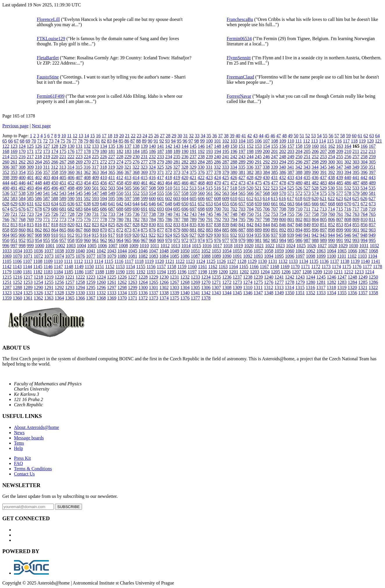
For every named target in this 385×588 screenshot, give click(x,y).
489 (372, 183)
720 (6, 214)
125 (30, 146)
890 (266, 230)
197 (242, 151)
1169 (285, 267)
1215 (7, 277)
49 (290, 136)
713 (323, 209)
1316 (310, 287)
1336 (143, 293)
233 (161, 157)
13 (81, 136)
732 (104, 214)
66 (10, 141)
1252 (17, 282)
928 (201, 235)
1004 (81, 246)
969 (161, 240)
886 (234, 230)
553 (144, 193)
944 (331, 235)
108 (275, 141)
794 (234, 219)
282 (185, 162)
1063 (321, 251)
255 (340, 157)
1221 (70, 277)
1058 (269, 251)
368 (136, 172)
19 (116, 136)
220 (55, 157)
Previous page (15, 126)
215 (14, 157)
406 (71, 178)
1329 (70, 293)
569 (275, 193)
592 (87, 198)
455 (95, 183)
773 (63, 219)
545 (79, 193)
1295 (91, 287)
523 (274, 188)
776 (87, 219)
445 (14, 183)
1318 (331, 287)
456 (104, 183)
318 (103, 167)
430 (266, 178)
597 (128, 198)
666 (315, 204)
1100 (331, 256)
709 (291, 209)
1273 (237, 282)
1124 (200, 261)
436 (315, 178)
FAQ (18, 463)
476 (266, 183)
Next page (41, 126)
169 (14, 151)
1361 (28, 298)
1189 (110, 272)
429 (258, 178)
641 (112, 204)
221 (63, 157)
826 (120, 225)
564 (234, 193)
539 (30, 193)
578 (348, 193)
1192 (141, 272)
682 (71, 209)
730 (87, 214)
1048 (164, 251)
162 (331, 146)
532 (347, 188)
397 (372, 172)
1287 (7, 287)
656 (234, 204)
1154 (130, 267)
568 (266, 193)
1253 (28, 282)
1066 (352, 251)
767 (14, 219)
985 (291, 240)
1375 (174, 298)
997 (14, 246)
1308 (227, 287)
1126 (221, 261)
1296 (101, 287)
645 (144, 204)
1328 (59, 293)
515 (209, 188)
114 (322, 141)
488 (364, 183)
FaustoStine (48, 77)
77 (74, 141)
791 (209, 219)
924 (168, 235)
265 (47, 162)
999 (30, 246)
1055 (237, 251)
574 (315, 193)
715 (339, 209)
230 (136, 157)
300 (331, 162)
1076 (80, 256)
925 (177, 235)
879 (177, 230)
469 (209, 183)
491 (14, 188)
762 (348, 214)
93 (167, 141)
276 (136, 162)
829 (144, 225)
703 (242, 209)
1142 (7, 267)
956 (55, 240)
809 (356, 219)
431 (274, 178)
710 (299, 209)
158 (299, 146)
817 (47, 225)
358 (55, 172)
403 (47, 178)
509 (161, 188)
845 (275, 225)
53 (313, 136)
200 (266, 151)
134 (104, 146)
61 (360, 136)
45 (267, 136)
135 (112, 146)
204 (299, 151)
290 (250, 162)
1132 (283, 261)
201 (275, 151)
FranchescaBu (240, 19)
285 (209, 162)
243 (242, 157)
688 (120, 209)
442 (364, 178)
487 (356, 183)
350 (364, 167)
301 (340, 162)
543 (63, 193)
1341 (195, 293)
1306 (206, 287)
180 (104, 151)
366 (120, 172)
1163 (223, 267)
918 (120, 235)
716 (347, 209)
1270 (206, 282)
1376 (185, 298)
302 (348, 162)
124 (22, 146)
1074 (59, 256)
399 (14, 178)
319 (111, 167)
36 (215, 136)
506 (136, 188)
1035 (28, 251)
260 (6, 162)
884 (218, 230)
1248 (352, 277)
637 (79, 204)
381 (242, 172)
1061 (300, 251)
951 (14, 240)
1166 (254, 267)
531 (339, 188)
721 (14, 214)
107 (266, 141)
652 (201, 204)
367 (128, 172)
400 (22, 178)
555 (161, 193)
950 (6, 240)
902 (364, 230)
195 (226, 151)
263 (30, 162)
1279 (300, 282)
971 (177, 240)
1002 (60, 246)
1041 (91, 251)
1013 (175, 246)
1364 (59, 298)
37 (220, 136)
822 (87, 225)
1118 (139, 261)
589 (63, 198)
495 (47, 188)
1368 (101, 298)
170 (22, 151)
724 (38, 214)
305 (372, 162)
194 (218, 151)
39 (232, 136)
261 (14, 162)
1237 (237, 277)
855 (356, 225)
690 (136, 209)
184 (136, 151)
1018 (228, 246)
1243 (300, 277)
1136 (324, 261)
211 (356, 151)
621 (323, 198)
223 (79, 157)
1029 (343, 246)
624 (347, 198)
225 (95, 157)
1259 (91, 282)
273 (112, 162)
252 (315, 157)
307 (14, 167)
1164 (233, 267)
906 (22, 235)
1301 (154, 287)
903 (372, 230)
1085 (174, 256)
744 (201, 214)
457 (112, 183)
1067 (363, 251)
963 (112, 240)
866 (71, 230)
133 (95, 146)
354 (22, 172)
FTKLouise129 (51, 39)
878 (169, 230)
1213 (359, 272)
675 (14, 209)
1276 (269, 282)
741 (177, 214)
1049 (174, 251)
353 (14, 172)
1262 (122, 282)
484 (331, 183)
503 (112, 188)
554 (152, 193)
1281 (321, 282)
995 (372, 240)
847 (291, 225)
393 (340, 172)
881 (193, 230)
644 (136, 204)
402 (38, 178)
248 (283, 157)
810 (364, 219)
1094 (269, 256)
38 (226, 136)
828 (136, 225)
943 (323, 235)
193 (209, 151)
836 (201, 225)
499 (79, 188)
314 (71, 167)
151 (242, 146)
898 (331, 230)
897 (323, 230)
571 (291, 193)
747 (226, 214)
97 (191, 141)
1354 (331, 293)
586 (38, 198)
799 (275, 219)
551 (128, 193)
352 (6, 172)
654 (218, 204)
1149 (79, 267)
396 (364, 172)
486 (348, 183)
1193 (151, 272)
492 (22, 188)
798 (266, 219)
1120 (159, 261)
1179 (7, 272)
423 (209, 178)
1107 (27, 261)
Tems (19, 443)
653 (209, 204)
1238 (248, 277)
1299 (133, 287)
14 (87, 136)
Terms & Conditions (33, 469)
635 (63, 204)
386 (283, 172)
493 (30, 188)
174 (55, 151)
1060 (290, 251)
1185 (68, 272)
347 (339, 167)
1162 (213, 267)
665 (307, 204)
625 (356, 198)
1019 (238, 246)
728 (71, 214)
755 (291, 214)
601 (161, 198)
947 (356, 235)
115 (330, 141)
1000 (40, 246)
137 (128, 146)
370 (152, 172)
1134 (303, 261)
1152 (110, 267)
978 (234, 240)
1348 (269, 293)
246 (266, 157)
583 (14, 198)
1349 (279, 293)
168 (6, 151)
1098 (311, 256)
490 (6, 188)
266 (55, 162)
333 (225, 167)
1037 (49, 251)
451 (63, 183)
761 (340, 214)
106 (258, 141)
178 (87, 151)
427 (242, 178)
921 (144, 235)
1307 (216, 287)
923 (160, 235)
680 (55, 209)
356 (38, 172)
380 (234, 172)
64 (377, 136)
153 (258, 146)
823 (95, 225)
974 (201, 240)
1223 (91, 277)
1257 (70, 282)
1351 (300, 293)
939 (290, 235)
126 (38, 146)
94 (173, 141)
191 (193, 151)
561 (209, 193)
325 (160, 167)
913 (79, 235)
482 (315, 183)
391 (323, 172)
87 (133, 141)
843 (258, 225)
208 (331, 151)
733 (112, 214)
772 (55, 219)
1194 (161, 272)
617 (290, 198)
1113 (89, 261)
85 (121, 141)
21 (127, 136)
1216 (17, 277)
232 (152, 157)
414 (136, 178)
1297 (112, 287)
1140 (365, 261)
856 (364, 225)
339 (274, 167)
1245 (321, 277)
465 (177, 183)
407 (79, 178)
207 (323, 151)
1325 (28, 293)
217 (30, 157)
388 (299, 172)
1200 (223, 272)
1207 (297, 272)
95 (179, 141)
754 (283, 214)
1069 (7, 256)
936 (266, 235)
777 (95, 219)
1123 (190, 261)
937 (274, 235)
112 (306, 141)
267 (63, 162)
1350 (290, 293)
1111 (68, 261)
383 (258, 172)
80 (92, 141)
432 (282, 178)
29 (174, 136)
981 (258, 240)
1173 (326, 267)
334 (234, 167)
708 (283, 209)
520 (250, 188)
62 (366, 136)
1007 (113, 246)
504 (120, 188)
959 (79, 240)
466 (185, 183)
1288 (17, 287)
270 (87, 162)
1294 (80, 287)
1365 (70, 298)
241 (226, 157)
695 (177, 209)
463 (161, 183)
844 (266, 225)
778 (104, 219)
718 (364, 209)
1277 (279, 282)
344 (315, 167)
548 (104, 193)
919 (128, 235)
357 (47, 172)
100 (209, 141)
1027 (322, 246)
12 (75, 136)
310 (38, 167)
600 (152, 198)
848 (299, 225)
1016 (207, 246)
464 (169, 183)
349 (356, 167)
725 (47, 214)
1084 (164, 256)
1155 (141, 267)
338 (266, 167)
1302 (164, 287)
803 (307, 219)
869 (95, 230)
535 (372, 188)
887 (242, 230)
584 (22, 198)
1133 (293, 261)
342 (299, 167)
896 (315, 230)
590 (71, 198)
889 (258, 230)
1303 (174, 287)
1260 (101, 282)
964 (120, 240)
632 (38, 204)
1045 (133, 251)
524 (282, 188)
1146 (48, 267)
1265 (154, 282)
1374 (164, 298)
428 (250, 178)
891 (275, 230)
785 (161, 219)
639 (95, 204)
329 (193, 167)
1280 (311, 282)
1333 (112, 293)
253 (323, 157)
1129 (252, 261)
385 (275, 172)
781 (128, 219)
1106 (17, 261)
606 (201, 198)
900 (348, 230)
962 (104, 240)
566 (250, 193)
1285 (363, 282)
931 (225, 235)
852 (331, 225)
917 (111, 235)
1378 (206, 298)
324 (152, 167)
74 (57, 141)
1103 (362, 256)
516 (217, 188)
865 (63, 230)
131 (79, 146)
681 (63, 209)
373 (177, 172)
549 (112, 193)
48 (284, 136)
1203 (255, 272)
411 (112, 178)
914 (87, 235)
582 (6, 198)
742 (185, 214)
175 (63, 151)
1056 (248, 251)
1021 (259, 246)
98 (197, 141)
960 (87, 240)
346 (331, 167)
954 (38, 240)
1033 (7, 251)
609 (226, 198)
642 (120, 204)
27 (162, 136)
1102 (352, 256)
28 (168, 136)
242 (234, 157)
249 (291, 157)
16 (98, 136)
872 (120, 230)
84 (115, 141)
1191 (130, 272)
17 (104, 136)
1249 (363, 277)
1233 (195, 277)
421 (193, 178)
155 (275, 146)
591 (79, 198)
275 (128, 162)
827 (128, 225)
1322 (373, 287)
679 (47, 209)
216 (22, 157)
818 (55, 225)
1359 (7, 298)
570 (283, 193)
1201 (234, 272)
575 (323, 193)
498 (71, 188)
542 (55, 193)
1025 (301, 246)
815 (30, 225)
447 (30, 183)
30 (180, 136)
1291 (49, 287)
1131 (273, 261)
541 (47, 193)
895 (307, 230)
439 (339, 178)
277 (144, 162)
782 (136, 219)
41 (244, 136)
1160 (192, 267)
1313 (279, 287)
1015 (196, 246)
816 (38, 225)
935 (258, 235)
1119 (149, 261)
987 (307, 240)
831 (161, 225)
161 (323, 146)
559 (193, 193)
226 (104, 157)
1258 (80, 282)
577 (340, 193)
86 (127, 141)
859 (14, 230)
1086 (185, 256)
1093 (258, 256)
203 (291, 151)
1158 (172, 267)
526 (299, 188)
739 (161, 214)
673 (372, 204)
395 (356, 172)
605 (193, 198)
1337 (154, 293)
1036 (38, 251)
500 (87, 188)
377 (209, 172)
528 (315, 188)
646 (152, 204)
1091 (237, 256)
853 (340, 225)
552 (136, 193)
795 (242, 219)
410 (104, 178)
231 (144, 157)
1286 (373, 282)
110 (291, 141)
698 (201, 209)
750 (250, 214)
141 (161, 146)
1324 (17, 293)
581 (372, 193)
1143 (17, 267)
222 (71, 157)
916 (103, 235)
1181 (27, 272)
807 (340, 219)
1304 (185, 287)
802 (299, 219)
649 (177, 204)
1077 (91, 256)
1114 (99, 261)
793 (226, 219)
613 (258, 198)
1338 (164, 293)
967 (144, 240)
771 (47, 219)
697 (193, 209)
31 (186, 136)
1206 (286, 272)
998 (22, 246)
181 (112, 151)
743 (193, 214)
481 (307, 183)
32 (191, 136)
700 (218, 209)
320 (120, 167)
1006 (102, 246)
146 (201, 146)
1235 (216, 277)
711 (307, 209)
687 (112, 209)
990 (331, 240)
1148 (68, 267)
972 (185, 240)
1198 (203, 272)
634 (55, 204)
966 (136, 240)
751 (258, 214)
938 (282, 235)
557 (177, 193)
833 (177, 225)
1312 (268, 287)
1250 (373, 277)
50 (296, 136)
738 (152, 214)
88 (138, 141)
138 (136, 146)
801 (291, 219)
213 (372, 151)
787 (177, 219)
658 (250, 204)
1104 (373, 256)
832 (169, 225)
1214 (370, 272)
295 (291, 162)
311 (46, 167)
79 (86, 141)
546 (87, 193)
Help (18, 448)
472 (234, 183)
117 (346, 141)
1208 (307, 272)
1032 (374, 246)
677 (30, 209)
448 (38, 183)
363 (95, 172)
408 (87, 178)
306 (6, 167)
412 (120, 178)
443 (372, 178)
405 (63, 178)
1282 (331, 282)
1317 (321, 287)
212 (364, 151)
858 (6, 230)
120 (370, 141)
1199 (213, 272)
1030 (353, 246)
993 (356, 240)
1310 (248, 287)
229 (128, 157)
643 (128, 204)
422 (201, 178)
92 (162, 141)
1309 (237, 287)
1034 (17, 251)
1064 (331, 251)
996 (6, 246)
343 (307, 167)
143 (177, 146)
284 (201, 162)
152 (250, 146)
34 (203, 136)
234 (169, 157)
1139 (355, 261)
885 (226, 230)
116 (338, 141)
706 (266, 209)
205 (307, 151)
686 (104, 209)
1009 (134, 246)
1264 (143, 282)
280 (169, 162)
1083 (154, 256)
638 (87, 204)
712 (315, 209)
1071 (28, 256)
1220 (59, 277)
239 (209, 157)
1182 (38, 272)
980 (250, 240)
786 (169, 219)
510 (169, 188)
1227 (133, 277)
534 (364, 188)
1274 (248, 282)
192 (201, 151)
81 (98, 141)
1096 (290, 256)
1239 (258, 277)
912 (71, 235)
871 (112, 230)
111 (298, 141)
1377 (195, 298)
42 (249, 136)
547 (95, 193)
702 (234, 209)
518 (234, 188)
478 (283, 183)
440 (347, 178)
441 (356, 178)
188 (169, 151)
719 (372, 209)
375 (193, 172)
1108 (38, 261)
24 (145, 136)
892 (283, 230)
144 (185, 146)
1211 (338, 272)
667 (323, 204)
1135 (314, 261)
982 (266, 240)
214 (6, 157)
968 (152, 240)
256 (348, 157)
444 (6, 183)
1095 (279, 256)
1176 (357, 267)
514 (201, 188)
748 (234, 214)
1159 (182, 267)
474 (250, 183)
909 (47, 235)
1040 (80, 251)
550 (120, 193)
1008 (123, 246)
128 (55, 146)
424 (217, 178)
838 (218, 225)
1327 (49, 293)
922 (152, 235)
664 (299, 204)
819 (63, 225)
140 (152, 146)
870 (104, 230)
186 (152, 151)
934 (250, 235)
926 (185, 235)
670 (348, 204)
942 (315, 235)
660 (266, 204)
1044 (122, 251)
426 (234, 178)
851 (323, 225)
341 (290, 167)
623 (339, 198)
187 (161, 151)
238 (201, 157)
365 (112, 172)
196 (234, 151)
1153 (120, 267)
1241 (279, 277)
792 (218, 219)
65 (5, 141)
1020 (249, 246)
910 (55, 235)
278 (152, 162)
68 (22, 141)
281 (177, 162)
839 (226, 225)
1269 (195, 282)
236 (185, 157)
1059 (279, 251)
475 (258, 183)
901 (356, 230)
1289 (28, 287)
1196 (182, 272)
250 (299, 157)
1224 (101, 277)
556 (169, 193)
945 (339, 235)
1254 (38, 282)
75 (63, 141)
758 (315, 214)
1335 (133, 293)
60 (354, 136)
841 (242, 225)
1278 (290, 282)
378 (218, 172)
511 (177, 188)
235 (177, 157)
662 (283, 204)
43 (255, 136)
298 (315, 162)
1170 (295, 267)
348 (347, 167)
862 (38, 230)
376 (201, 172)
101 (218, 141)
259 (372, 157)
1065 (342, 251)
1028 (332, 246)
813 (14, 225)
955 (47, 240)
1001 (50, 246)
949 (372, 235)
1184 (58, 272)
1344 (227, 293)
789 (193, 219)
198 (250, 151)
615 (274, 198)
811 (372, 219)
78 (80, 141)
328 (185, 167)
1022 (270, 246)
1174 (336, 267)
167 (372, 146)
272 (104, 162)
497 (63, 188)
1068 (373, 251)
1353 (321, 293)
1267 (174, 282)
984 (283, 240)
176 (71, 151)
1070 (17, 256)
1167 (264, 267)
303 (356, 162)
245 (258, 157)
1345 (237, 293)
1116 (119, 261)
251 (307, 157)
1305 (195, 287)
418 (168, 178)
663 (291, 204)
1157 (161, 267)
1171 (305, 267)
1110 (58, 261)
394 (348, 172)
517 (225, 188)
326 (168, 167)
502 (104, 188)
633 (47, 204)
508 (152, 188)
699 (209, 209)
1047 (154, 251)
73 (51, 141)
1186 (79, 272)
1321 (363, 287)
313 (63, 167)
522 (266, 188)
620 (315, 198)
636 (71, 204)
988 (315, 240)
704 (250, 209)
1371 (133, 298)
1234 (206, 277)
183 (128, 151)
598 (136, 198)
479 (291, 183)
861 (30, 230)
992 (348, 240)
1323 (7, 293)
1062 (311, 251)
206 (315, 151)
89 (144, 141)
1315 (300, 287)
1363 (49, 298)
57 (337, 136)
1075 (70, 256)
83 (109, 141)
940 (299, 235)
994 (364, 240)
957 (63, 240)
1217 (28, 277)
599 (144, 198)
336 (250, 167)
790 (201, 219)
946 (347, 235)
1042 (101, 251)
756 (299, 214)
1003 (71, 246)
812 (6, 225)
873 (128, 230)
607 (209, 198)
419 (177, 178)
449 (47, 183)
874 (136, 230)
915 (95, 235)
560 (201, 193)
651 (193, 204)
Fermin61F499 (51, 96)
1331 (91, 293)
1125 (211, 261)
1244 (311, 277)
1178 (378, 267)
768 (22, 219)
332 (217, 167)
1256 (59, 282)
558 (185, 193)
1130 (262, 261)
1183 (48, 272)
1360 (17, 298)
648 (169, 204)
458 (120, 183)
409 (95, 178)
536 (6, 193)
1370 (122, 298)
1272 (227, 282)
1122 (180, 261)
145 (193, 146)
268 (71, 162)
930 (217, 235)
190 (185, 151)
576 (331, 193)
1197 (192, 272)
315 (79, 167)
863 (47, 230)
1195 (172, 272)
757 (307, 214)
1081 (133, 256)
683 (79, 209)
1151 (100, 267)
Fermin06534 (239, 39)
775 (79, 219)
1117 (129, 261)
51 (302, 136)
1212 (349, 272)
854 (348, 225)
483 (323, 183)
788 (185, 219)
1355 (342, 293)
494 (38, 188)
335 (242, 167)
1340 (185, 293)
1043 (112, 251)
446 (22, 183)
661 (275, 204)
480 (299, 183)
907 (30, 235)
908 (38, 235)
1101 (342, 256)
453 (79, 183)
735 (128, 214)
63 (372, 136)
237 (193, 157)
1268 (185, 282)
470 (218, 183)
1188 (100, 272)
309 (30, 167)
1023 (280, 246)
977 (226, 240)
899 (340, 230)
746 (218, 214)
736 (136, 214)
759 (323, 214)
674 (6, 209)
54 (319, 136)
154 (266, 146)
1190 (120, 272)
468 (201, 183)
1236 (227, 277)
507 (144, 188)
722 (22, 214)
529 (323, 188)
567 (258, 193)
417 (160, 178)
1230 (164, 277)
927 (193, 235)
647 (161, 204)
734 (120, 214)
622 (331, 198)
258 (364, 157)
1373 (154, 298)
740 (169, 214)
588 (55, 198)
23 (139, 136)
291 (258, 162)
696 (185, 209)
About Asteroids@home (36, 427)
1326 (38, 293)
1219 (49, 277)
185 (144, 151)
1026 (311, 246)
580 (364, 193)
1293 (70, 287)
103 (234, 141)
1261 (112, 282)
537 (14, 193)
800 (283, 219)
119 (362, 141)
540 (38, 193)
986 (299, 240)
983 (275, 240)
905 (14, 235)
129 (63, 146)
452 (71, 183)
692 (152, 209)
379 (226, 172)
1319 (342, 287)
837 (209, 225)
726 (55, 214)
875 (144, 230)
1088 (206, 256)
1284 (352, 282)
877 (161, 230)
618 (299, 198)
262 (22, 162)
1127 (231, 261)
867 (79, 230)
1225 (112, 277)
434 (299, 178)
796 (250, 219)
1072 (38, 256)
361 (79, 172)
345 (323, 167)
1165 (244, 267)
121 (378, 141)
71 (40, 141)
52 (308, 136)
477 (275, 183)
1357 (363, 293)
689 (128, 209)
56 (331, 136)
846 (283, 225)
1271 (216, 282)
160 (315, 146)
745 (209, 214)
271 (95, 162)
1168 (275, 267)
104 (242, 141)
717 (356, 209)
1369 (112, 298)
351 (372, 167)
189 (177, 151)
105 (250, 141)
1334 (122, 293)
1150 (89, 267)
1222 (80, 277)
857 (372, 225)
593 (95, 198)
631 (30, 204)
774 (71, 219)
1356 (352, 293)
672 (364, 204)
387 (291, 172)
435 (307, 178)
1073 (49, 256)
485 (340, 183)
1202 (244, 272)
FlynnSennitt (239, 58)
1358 (373, 293)
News (19, 433)
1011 (155, 246)
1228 (143, 277)
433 (290, 178)
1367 (91, 298)
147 (209, 146)
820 (71, 225)
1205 (276, 272)
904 (6, 235)
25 (151, 136)
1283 (342, 282)
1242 (290, 277)
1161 (203, 267)
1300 (143, 287)
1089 (216, 256)
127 (47, 146)
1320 (352, 287)
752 (266, 214)
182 (120, 151)
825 (112, 225)
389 (307, 172)
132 (87, 146)
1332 (101, 293)
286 (218, 162)
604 (185, 198)
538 (22, 193)
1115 (109, 261)
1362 (38, 298)
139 (144, 146)
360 (71, 172)
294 (283, 162)
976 (218, 240)
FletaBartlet (48, 58)
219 (47, 157)
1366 (80, 298)
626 (364, 198)
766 (6, 219)
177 (79, 151)
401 (30, 178)
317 (95, 167)
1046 (143, 251)
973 (193, 240)
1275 (258, 282)
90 (150, 141)
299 (323, 162)
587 (47, 198)
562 (218, 193)
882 (201, 230)
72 (45, 141)
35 (209, 136)
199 (258, 151)
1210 (328, 272)
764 (364, 214)
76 (69, 141)
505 (128, 188)
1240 (269, 277)
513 (193, 188)
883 (209, 230)
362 (87, 172)
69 (28, 141)
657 (242, 204)
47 (279, 136)
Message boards (29, 438)
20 (122, 136)
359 (63, 172)
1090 (227, 256)
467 (193, 183)
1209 (318, 272)
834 (185, 225)
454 (87, 183)
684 (87, 209)
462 (152, 183)
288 (234, 162)
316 (87, 167)
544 (71, 193)
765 (372, 214)
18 (110, 136)
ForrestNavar (239, 96)
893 (291, 230)
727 (63, 214)
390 (315, 172)
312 (54, 167)
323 (144, 167)
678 (38, 209)
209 (340, 151)
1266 (164, 282)
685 (95, 209)
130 (71, 146)
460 (136, 183)
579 (356, 193)
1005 (92, 246)
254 (331, 157)
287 (226, 162)
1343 (216, 293)
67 (16, 141)
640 (104, 204)
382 (250, 172)
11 (69, 136)
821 (79, 225)
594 (104, 198)
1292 (59, 287)
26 (156, 136)
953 (30, 240)
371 (161, 172)
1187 (89, 272)
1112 (78, 261)
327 (177, 167)
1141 (376, 261)
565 (242, 193)
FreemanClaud (240, 77)
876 (152, 230)
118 (354, 141)
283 (193, 162)
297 (307, 162)
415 (144, 178)
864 (55, 230)
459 (128, 183)
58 (343, 136)
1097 (300, 256)
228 (120, 157)
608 (218, 198)
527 (307, 188)
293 (275, 162)
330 (201, 167)
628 (6, 204)
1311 (258, 287)
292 (266, 162)
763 (356, 214)
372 (169, 172)
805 (323, 219)
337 (258, 167)
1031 (364, 246)
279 (161, 162)
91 (156, 141)
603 (177, 198)
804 (315, 219)
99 (202, 141)
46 (273, 136)
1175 (346, 267)
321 (128, 167)
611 (242, 198)
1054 (227, 251)
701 (226, 209)
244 (250, 157)
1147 (58, 267)
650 (185, 204)
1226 (122, 277)
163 (340, 146)
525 (290, 188)
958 (71, 240)
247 (275, 157)
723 (30, 214)
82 (104, 141)
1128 (242, 261)
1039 (70, 251)
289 (242, 162)
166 (364, 146)
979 (242, 240)
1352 (311, 293)
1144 (27, 267)
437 (323, 178)
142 (169, 146)
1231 (174, 277)
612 (250, 198)
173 (47, 151)
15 (92, 136)
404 (55, 178)
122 (6, 146)
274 (120, 162)
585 (30, 198)
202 (283, 151)
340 (282, 167)
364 (104, 172)
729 (79, 214)
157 (291, 146)
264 (38, 162)
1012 (165, 246)
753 (275, 214)
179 (95, 151)
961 (95, 240)
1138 (345, 261)
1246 (331, 277)
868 (87, 230)
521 (258, 188)
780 (120, 219)
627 (372, 198)
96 (185, 141)
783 (144, 219)
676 (22, 209)
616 (282, 198)
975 (209, 240)
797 (258, 219)
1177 (367, 267)
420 (185, 178)
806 (331, 219)
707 (275, 209)
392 (331, 172)
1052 (206, 251)
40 (238, 136)
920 (136, 235)
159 (307, 146)
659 (258, 204)
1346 (248, 293)
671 (356, 204)
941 (307, 235)
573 (307, 193)
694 (169, 209)
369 (144, 172)
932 (234, 235)
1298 (122, 287)
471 (226, 183)
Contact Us (24, 474)
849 (307, 225)
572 (299, 193)
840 (234, 225)
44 (261, 136)
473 (242, 183)
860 (22, 230)
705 (258, 209)
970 (169, 240)
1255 (49, 282)
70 (34, 141)
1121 (170, 261)
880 (185, 230)
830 (152, 225)
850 (315, 225)
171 (30, 151)
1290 (38, 287)
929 (209, 235)
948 (364, 235)
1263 (133, 282)
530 (331, 188)
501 (95, 188)
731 (95, 214)
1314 (289, 287)
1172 (316, 267)
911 (63, 235)
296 (299, 162)
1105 (7, 261)
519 (242, 188)
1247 (342, 277)
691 (144, 209)
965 (128, 240)
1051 (195, 251)
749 (242, 214)
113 (314, 141)
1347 (258, 293)
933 (242, 235)
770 (38, 219)
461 (144, 183)
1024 (290, 246)
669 (340, 204)
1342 (206, 293)
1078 (101, 256)
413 (128, 178)
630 (22, 204)
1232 (185, 277)
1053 (216, 251)
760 (331, 214)
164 (348, 146)
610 (234, 198)
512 (185, 188)
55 (325, 136)
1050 (185, 251)
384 (266, 172)
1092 (248, 256)
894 (299, 230)
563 (226, 193)
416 (152, 178)
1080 (122, 256)
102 (226, 141)
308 (22, 167)
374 (185, 172)
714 (331, 209)
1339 (174, 293)
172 (38, 151)
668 (331, 204)
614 (266, 198)
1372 (143, 298)
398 (6, 178)
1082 (143, 256)
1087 (195, 256)
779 (112, 219)
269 (79, 162)
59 (348, 136)
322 (136, 167)
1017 (217, 246)
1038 (59, 251)
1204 (265, 272)
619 (307, 198)
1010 (144, 246)
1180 (17, 272)
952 (22, 240)
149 (226, 146)
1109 (48, 261)
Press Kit (22, 458)
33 (197, 136)
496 (55, 188)
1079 (112, 256)
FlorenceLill (48, 19)
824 (104, 225)
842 (250, 225)
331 (209, 167)
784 (152, 219)
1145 (38, 267)
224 (87, 157)
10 (64, 136)
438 (331, 178)
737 (144, 214)
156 (283, 146)
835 (193, 225)
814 (22, 225)
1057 (258, 251)
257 (356, 157)
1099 (321, 256)
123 (14, 146)
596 (120, 198)
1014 (186, 246)
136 (120, 146)
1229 (154, 277)
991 (340, 240)
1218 (38, 277)
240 (218, 157)
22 (133, 136)
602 (169, 198)
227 (112, 157)
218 (38, 157)
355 (30, 172)
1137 (334, 261)
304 (364, 162)
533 (356, 188)
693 (161, 209)
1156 (151, 267)
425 (225, 178)
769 (30, 219)
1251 (7, 282)
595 (112, 198)
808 (348, 219)
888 (250, 230)
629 (14, 204)
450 (55, 183)
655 (226, 204)
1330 (80, 293)
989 (323, 240)
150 (234, 146)
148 (218, 146)
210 (348, 151)
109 (283, 141)
